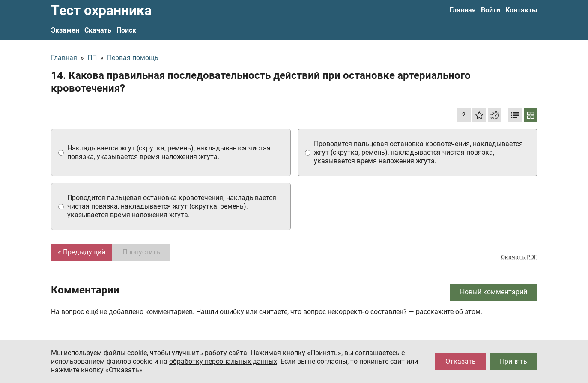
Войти (491, 10)
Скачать (98, 30)
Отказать (461, 361)
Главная (463, 10)
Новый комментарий (494, 292)
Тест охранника (101, 10)
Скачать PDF (519, 257)
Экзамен (65, 30)
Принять (513, 361)
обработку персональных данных (223, 361)
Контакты (521, 10)
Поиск (126, 30)
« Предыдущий (82, 252)
